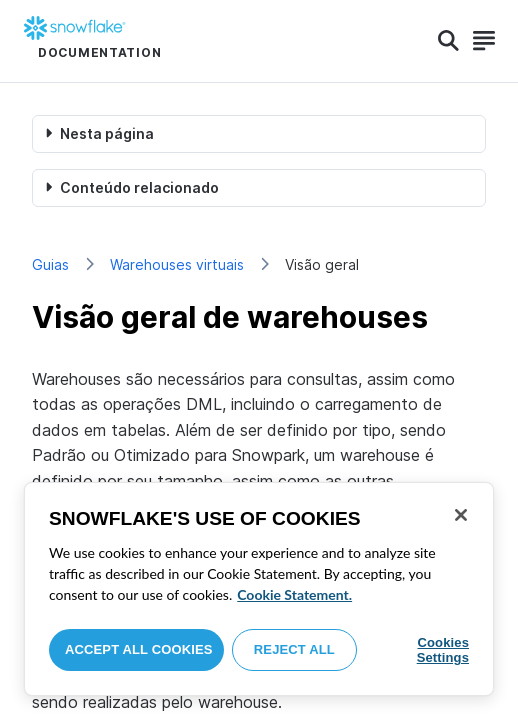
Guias (50, 264)
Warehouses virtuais (177, 264)
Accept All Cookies (139, 649)
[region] (259, 589)
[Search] (448, 41)
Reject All (294, 649)
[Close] (461, 515)
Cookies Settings (443, 650)
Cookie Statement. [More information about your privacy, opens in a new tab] (294, 594)
